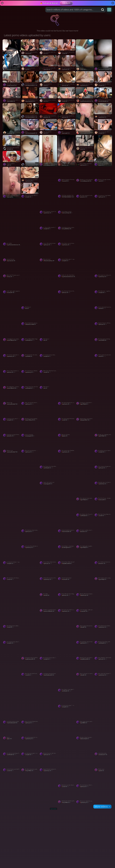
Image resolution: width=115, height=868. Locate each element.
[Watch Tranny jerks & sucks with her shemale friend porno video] (103, 350)
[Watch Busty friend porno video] (103, 533)
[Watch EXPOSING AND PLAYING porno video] (12, 143)
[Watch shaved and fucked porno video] (67, 573)
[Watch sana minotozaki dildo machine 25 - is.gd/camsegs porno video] (103, 79)
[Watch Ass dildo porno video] (48, 589)
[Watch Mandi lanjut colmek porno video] (67, 310)
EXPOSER (10, 149)
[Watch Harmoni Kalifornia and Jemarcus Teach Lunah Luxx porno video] (30, 47)
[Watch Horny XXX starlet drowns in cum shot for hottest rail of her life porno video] (48, 239)
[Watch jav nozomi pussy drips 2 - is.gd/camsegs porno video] (48, 350)
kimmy (10, 277)
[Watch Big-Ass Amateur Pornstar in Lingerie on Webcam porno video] (67, 175)
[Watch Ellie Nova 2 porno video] (48, 334)
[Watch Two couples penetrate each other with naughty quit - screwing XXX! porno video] (85, 159)
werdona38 (102, 500)
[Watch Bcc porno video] (67, 127)
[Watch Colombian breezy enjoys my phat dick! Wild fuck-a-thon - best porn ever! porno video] (67, 223)
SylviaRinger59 (67, 547)
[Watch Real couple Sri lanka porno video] (103, 215)
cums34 (65, 54)
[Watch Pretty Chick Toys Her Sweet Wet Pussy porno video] (30, 382)
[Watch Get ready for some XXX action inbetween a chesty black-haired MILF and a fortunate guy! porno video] (48, 63)
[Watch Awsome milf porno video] (85, 565)
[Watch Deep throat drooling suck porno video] (85, 246)
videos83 (83, 627)
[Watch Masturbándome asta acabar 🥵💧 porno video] (30, 318)
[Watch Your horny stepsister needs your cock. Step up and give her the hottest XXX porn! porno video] (12, 350)
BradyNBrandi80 (67, 563)
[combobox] (73, 10)
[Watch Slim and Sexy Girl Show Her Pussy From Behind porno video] (12, 573)
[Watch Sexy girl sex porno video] (12, 501)
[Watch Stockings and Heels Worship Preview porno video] (85, 95)
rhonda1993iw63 (104, 101)
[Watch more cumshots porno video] (30, 430)
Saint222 (47, 595)
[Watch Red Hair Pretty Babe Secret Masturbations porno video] (103, 509)
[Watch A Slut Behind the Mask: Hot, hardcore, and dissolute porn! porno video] (103, 621)
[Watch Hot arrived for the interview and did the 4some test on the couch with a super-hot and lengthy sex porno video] (30, 350)
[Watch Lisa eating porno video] (30, 501)
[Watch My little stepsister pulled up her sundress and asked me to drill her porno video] (30, 764)
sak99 (9, 165)
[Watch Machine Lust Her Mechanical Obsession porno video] (67, 780)
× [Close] (113, 3)
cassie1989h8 (11, 101)
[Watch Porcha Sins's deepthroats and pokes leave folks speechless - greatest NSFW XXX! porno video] (67, 111)
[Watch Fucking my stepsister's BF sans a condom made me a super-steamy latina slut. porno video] (85, 398)
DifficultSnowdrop (49, 261)
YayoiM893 (84, 723)
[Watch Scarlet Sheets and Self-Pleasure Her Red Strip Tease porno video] (12, 764)
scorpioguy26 (30, 436)
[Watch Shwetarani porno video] (12, 215)
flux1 (46, 54)
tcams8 (83, 149)
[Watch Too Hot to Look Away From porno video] (12, 749)
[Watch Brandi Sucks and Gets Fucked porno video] (85, 653)
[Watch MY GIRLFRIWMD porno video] (103, 55)
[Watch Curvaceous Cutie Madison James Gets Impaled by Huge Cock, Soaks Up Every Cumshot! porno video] (103, 191)
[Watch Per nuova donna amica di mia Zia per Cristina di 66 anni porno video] (12, 310)
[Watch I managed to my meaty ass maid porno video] (12, 334)
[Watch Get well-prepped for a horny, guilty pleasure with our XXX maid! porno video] (67, 63)
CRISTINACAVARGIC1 (13, 70)
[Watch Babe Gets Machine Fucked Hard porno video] (48, 366)
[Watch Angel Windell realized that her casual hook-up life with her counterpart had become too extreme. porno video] (48, 764)
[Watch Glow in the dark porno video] (48, 533)
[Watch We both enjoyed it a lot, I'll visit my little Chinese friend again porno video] (85, 191)
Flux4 (28, 69)
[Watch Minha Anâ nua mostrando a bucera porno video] (67, 374)
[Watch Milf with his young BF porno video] (85, 215)
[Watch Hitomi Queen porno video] (48, 629)
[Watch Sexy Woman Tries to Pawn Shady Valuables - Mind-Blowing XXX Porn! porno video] (67, 286)
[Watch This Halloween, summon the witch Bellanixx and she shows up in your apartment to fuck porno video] (12, 382)
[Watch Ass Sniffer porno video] (12, 239)
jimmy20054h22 (67, 229)
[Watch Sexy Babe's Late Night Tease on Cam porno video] (67, 685)
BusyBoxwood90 (30, 659)
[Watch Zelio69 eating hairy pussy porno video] (103, 151)
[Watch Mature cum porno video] (12, 446)
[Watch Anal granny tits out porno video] (30, 63)
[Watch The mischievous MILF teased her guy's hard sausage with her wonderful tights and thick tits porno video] (85, 780)
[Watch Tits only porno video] (103, 724)
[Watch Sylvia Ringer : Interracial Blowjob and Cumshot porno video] (48, 501)
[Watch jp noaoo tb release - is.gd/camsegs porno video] (12, 557)
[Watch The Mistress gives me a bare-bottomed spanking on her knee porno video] (67, 469)
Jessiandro (47, 117)
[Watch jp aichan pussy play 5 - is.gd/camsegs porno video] (12, 414)
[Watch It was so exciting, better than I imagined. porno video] (48, 310)
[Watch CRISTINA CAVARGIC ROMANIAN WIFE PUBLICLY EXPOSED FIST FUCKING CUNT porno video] (67, 191)
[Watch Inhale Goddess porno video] (12, 159)
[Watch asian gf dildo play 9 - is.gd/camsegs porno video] (67, 254)
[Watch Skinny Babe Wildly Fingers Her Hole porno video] (30, 334)
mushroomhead (67, 213)
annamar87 (11, 293)
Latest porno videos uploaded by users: (27, 35)
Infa (27, 308)
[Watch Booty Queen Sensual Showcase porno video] (67, 47)
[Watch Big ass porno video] (85, 55)
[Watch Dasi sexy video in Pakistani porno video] (48, 438)
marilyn (83, 70)
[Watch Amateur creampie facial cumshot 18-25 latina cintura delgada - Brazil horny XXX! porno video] (48, 605)
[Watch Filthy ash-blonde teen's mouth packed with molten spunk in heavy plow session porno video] (30, 398)
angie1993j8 (84, 404)
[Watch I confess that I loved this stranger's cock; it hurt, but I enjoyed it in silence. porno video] (48, 111)
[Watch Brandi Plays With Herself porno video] (67, 557)
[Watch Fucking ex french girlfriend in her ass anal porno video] (30, 653)
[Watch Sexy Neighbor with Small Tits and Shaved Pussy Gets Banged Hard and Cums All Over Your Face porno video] (103, 653)
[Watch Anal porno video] (48, 693)
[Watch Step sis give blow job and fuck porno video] (85, 621)
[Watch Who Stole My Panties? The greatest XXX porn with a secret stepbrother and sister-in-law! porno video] (103, 669)
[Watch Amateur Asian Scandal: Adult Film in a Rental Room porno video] (85, 733)
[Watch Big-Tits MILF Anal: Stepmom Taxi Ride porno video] (85, 589)
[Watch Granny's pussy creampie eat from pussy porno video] (48, 95)
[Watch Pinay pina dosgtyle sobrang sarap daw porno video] (30, 693)
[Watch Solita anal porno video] (30, 788)
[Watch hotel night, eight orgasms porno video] (12, 286)
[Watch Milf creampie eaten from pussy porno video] (48, 47)
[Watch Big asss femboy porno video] (67, 430)
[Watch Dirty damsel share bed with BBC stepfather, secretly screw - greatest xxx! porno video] (85, 493)
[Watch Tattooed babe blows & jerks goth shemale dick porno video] (85, 143)
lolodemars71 (103, 755)
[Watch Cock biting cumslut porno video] (67, 207)
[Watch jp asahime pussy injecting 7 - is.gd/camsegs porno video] (103, 446)
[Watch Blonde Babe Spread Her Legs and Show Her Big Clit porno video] (67, 95)
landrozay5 (11, 133)
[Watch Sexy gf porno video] (85, 278)
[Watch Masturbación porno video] (103, 693)
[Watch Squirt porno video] (12, 733)
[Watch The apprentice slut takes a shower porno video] (48, 151)
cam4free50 (30, 340)
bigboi (9, 739)
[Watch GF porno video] (30, 629)
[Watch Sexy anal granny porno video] (48, 79)
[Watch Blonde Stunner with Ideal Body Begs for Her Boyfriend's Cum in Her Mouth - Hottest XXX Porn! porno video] (48, 749)
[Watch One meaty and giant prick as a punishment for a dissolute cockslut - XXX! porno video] (103, 462)
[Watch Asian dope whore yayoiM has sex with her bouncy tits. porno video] (85, 717)
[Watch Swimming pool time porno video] (48, 788)
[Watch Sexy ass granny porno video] (48, 127)
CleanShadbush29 (49, 675)
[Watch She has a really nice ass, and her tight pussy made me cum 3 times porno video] (67, 151)
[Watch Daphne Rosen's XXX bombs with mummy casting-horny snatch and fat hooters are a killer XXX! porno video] (103, 318)
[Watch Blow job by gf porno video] (48, 254)
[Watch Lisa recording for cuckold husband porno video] (12, 119)
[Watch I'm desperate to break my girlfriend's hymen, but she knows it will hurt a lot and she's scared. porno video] (30, 469)
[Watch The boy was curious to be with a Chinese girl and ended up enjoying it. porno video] (12, 661)
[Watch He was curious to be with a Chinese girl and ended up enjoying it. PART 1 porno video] (103, 597)
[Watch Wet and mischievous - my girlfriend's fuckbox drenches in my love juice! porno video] (30, 446)
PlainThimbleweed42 (31, 133)
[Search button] (103, 10)
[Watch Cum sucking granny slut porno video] (48, 183)
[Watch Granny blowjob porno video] (30, 565)
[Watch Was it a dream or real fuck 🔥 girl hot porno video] (85, 669)
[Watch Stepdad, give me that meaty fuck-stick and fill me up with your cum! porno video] (103, 478)
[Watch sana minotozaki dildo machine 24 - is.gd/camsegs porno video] (103, 127)
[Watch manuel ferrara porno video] (12, 254)
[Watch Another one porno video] (48, 406)
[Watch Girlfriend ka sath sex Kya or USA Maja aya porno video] (85, 438)
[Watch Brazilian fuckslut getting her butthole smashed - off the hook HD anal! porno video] (30, 414)
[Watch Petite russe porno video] (103, 764)
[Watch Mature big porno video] (12, 398)
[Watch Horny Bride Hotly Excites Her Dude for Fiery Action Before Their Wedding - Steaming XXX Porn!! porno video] (48, 557)
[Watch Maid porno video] (30, 127)
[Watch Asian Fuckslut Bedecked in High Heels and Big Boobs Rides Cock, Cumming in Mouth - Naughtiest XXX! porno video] (30, 717)
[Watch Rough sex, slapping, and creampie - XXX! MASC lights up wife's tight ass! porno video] (103, 430)
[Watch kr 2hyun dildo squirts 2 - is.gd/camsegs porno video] (48, 223)
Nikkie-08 (29, 54)
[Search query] (71, 10)
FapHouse (48, 69)
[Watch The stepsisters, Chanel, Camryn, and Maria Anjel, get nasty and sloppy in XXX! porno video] (103, 111)
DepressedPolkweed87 (105, 70)
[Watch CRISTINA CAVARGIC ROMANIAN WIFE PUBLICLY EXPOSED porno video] (12, 55)
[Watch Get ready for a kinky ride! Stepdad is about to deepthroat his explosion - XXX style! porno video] (103, 270)
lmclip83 (102, 85)
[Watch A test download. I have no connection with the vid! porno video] (12, 183)
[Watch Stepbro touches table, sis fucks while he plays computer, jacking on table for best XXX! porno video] (12, 95)
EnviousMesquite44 (86, 181)
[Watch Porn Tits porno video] (12, 788)
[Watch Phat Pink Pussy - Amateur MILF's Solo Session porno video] (103, 493)
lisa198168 (29, 356)
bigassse (65, 436)
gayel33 (101, 771)
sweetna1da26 (85, 739)
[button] (109, 9)
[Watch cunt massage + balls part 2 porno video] (85, 605)
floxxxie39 (65, 181)
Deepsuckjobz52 (30, 101)
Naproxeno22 (11, 261)
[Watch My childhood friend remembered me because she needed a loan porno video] (103, 557)
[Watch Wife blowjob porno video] (12, 533)
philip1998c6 (29, 771)
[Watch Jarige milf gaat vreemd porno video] (85, 119)
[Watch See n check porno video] (67, 661)
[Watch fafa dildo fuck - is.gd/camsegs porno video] (103, 286)
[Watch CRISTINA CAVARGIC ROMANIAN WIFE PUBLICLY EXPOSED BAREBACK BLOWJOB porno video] (30, 79)
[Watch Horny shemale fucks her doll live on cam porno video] (103, 302)
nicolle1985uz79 (12, 340)
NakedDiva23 (85, 595)
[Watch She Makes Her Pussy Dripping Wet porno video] (85, 509)
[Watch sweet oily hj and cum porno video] (48, 478)
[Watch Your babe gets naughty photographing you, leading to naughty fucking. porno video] (85, 541)
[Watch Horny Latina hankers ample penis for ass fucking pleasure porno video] (12, 366)
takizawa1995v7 (85, 420)
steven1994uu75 (30, 420)
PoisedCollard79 (12, 85)
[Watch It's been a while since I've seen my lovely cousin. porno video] (85, 525)
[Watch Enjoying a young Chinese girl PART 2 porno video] (12, 430)
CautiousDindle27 (12, 404)
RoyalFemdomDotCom (87, 101)
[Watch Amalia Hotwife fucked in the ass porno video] (67, 525)
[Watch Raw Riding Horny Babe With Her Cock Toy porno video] (12, 621)
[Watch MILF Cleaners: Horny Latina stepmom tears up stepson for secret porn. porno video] (48, 207)
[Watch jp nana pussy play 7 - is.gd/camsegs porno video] (67, 701)
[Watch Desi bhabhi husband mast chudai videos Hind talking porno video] (67, 724)
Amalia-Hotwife (67, 532)
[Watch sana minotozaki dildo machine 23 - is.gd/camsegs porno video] (30, 191)
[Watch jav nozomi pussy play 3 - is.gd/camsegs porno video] (12, 637)
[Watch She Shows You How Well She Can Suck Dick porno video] (48, 462)
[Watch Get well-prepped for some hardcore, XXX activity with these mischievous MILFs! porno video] (30, 733)
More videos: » (102, 806)
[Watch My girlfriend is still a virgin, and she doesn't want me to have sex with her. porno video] (67, 501)
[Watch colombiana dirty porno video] (103, 749)
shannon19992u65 (49, 611)
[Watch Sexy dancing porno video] (67, 629)
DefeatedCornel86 (31, 324)
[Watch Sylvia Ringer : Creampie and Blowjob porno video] (67, 541)
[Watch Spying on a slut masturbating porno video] (85, 175)
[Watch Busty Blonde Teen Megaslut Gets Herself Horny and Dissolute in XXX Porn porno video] (67, 589)
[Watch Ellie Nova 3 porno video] (30, 302)
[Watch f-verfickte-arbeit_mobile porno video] (12, 717)
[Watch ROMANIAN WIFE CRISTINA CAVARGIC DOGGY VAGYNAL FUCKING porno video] (30, 151)
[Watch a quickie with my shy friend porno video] (85, 374)
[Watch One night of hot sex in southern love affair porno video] (12, 79)
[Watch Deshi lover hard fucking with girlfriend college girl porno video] (30, 597)
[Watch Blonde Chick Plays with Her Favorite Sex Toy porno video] (103, 637)
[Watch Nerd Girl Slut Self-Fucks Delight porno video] (30, 669)
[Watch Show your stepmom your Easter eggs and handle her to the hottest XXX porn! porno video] (85, 796)
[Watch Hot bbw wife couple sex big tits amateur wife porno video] (85, 469)
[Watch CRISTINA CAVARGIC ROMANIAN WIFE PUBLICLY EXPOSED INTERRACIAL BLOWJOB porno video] (30, 111)
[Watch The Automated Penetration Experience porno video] (67, 414)
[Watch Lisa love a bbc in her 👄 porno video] (30, 215)
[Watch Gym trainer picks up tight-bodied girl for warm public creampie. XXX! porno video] (103, 573)
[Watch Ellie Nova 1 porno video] (48, 382)
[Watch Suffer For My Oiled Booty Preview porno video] (67, 270)
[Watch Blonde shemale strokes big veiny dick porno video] (103, 175)
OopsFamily (66, 69)
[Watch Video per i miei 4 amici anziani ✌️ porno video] (103, 246)
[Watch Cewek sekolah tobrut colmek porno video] (30, 278)
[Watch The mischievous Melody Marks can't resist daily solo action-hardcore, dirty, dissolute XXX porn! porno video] (30, 366)
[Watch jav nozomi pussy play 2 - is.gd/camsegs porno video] (48, 653)
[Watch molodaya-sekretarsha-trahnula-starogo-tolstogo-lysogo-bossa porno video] (48, 669)
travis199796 (103, 340)
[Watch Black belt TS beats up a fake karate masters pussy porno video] (12, 270)
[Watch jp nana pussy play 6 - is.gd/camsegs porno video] (30, 749)
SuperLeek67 (66, 133)
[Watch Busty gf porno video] (12, 597)
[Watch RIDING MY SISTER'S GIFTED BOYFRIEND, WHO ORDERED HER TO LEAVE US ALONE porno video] (67, 796)
